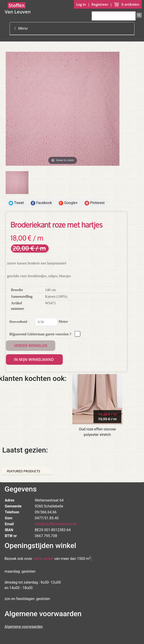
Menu (21, 28)
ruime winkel (43, 559)
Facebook (41, 203)
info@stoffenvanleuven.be (56, 524)
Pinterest (95, 203)
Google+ (68, 203)
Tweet (16, 203)
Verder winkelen (31, 346)
